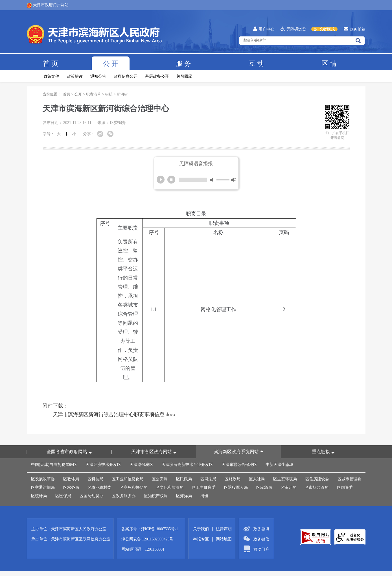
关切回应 (184, 76)
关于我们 (201, 529)
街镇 (109, 94)
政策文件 (51, 76)
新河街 (122, 94)
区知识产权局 (156, 496)
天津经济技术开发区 (103, 465)
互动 (256, 64)
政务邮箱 (355, 29)
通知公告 (98, 76)
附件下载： (55, 406)
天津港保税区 (141, 465)
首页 (51, 64)
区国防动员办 (91, 496)
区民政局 (184, 479)
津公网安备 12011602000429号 (147, 539)
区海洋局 (184, 496)
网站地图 (224, 539)
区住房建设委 (317, 479)
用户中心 (264, 29)
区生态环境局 (285, 479)
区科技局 (95, 479)
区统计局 (39, 496)
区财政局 (233, 479)
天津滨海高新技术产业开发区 (187, 465)
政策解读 (75, 76)
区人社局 (257, 479)
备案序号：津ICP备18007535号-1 (150, 529)
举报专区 (201, 539)
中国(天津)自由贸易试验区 (54, 465)
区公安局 (160, 479)
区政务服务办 (124, 496)
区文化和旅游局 (170, 487)
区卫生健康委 (204, 487)
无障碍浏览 (293, 29)
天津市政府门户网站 (48, 5)
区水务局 (71, 487)
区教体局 (71, 479)
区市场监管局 (317, 487)
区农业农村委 (99, 487)
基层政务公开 (157, 76)
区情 (329, 64)
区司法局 (208, 479)
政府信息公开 (126, 76)
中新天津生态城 (279, 465)
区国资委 (345, 487)
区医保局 (63, 496)
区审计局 (288, 487)
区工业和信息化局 (128, 479)
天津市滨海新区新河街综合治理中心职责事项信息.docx (114, 414)
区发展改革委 (43, 479)
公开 (111, 64)
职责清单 (93, 94)
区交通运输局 (43, 487)
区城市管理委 (349, 479)
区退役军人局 (236, 487)
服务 (183, 64)
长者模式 (324, 29)
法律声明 (224, 529)
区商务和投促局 (133, 487)
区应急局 (264, 487)
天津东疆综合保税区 (239, 465)
